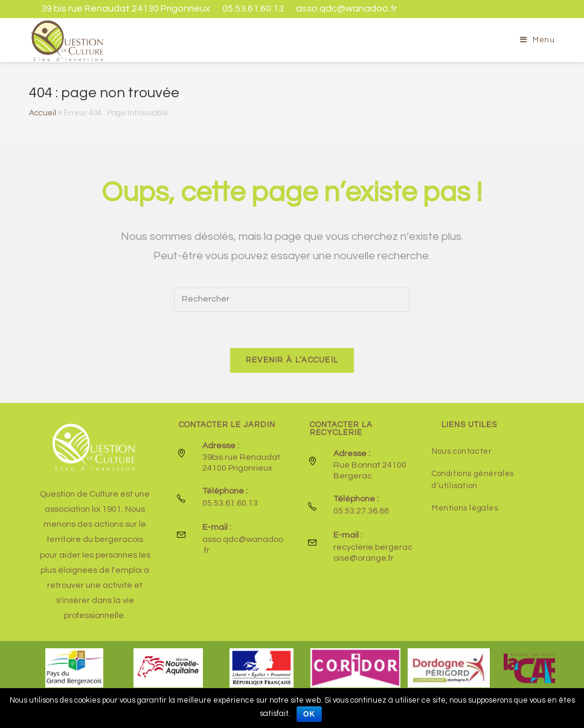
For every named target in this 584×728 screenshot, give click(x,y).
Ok (309, 714)
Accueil (43, 113)
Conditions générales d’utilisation (473, 480)
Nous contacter (462, 451)
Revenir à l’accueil (292, 360)
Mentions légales (465, 508)
